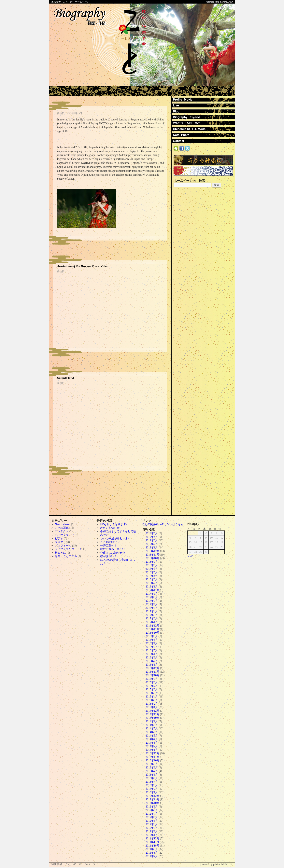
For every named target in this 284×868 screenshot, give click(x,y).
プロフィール (63, 546)
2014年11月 (152, 714)
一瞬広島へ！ (108, 546)
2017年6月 (152, 604)
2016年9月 (152, 636)
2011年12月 (152, 839)
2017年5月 (152, 608)
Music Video (83, 266)
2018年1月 (152, 587)
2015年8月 (152, 682)
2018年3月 (152, 579)
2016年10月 (152, 633)
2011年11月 (152, 842)
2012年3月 (152, 828)
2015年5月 (152, 693)
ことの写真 (62, 528)
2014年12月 (152, 711)
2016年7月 (152, 643)
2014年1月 (152, 750)
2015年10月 (152, 675)
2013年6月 (152, 775)
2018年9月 (152, 562)
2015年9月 (152, 679)
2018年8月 (152, 565)
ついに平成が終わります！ (117, 538)
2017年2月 (152, 619)
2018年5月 (152, 572)
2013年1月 (152, 792)
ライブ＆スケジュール (69, 549)
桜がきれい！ (108, 556)
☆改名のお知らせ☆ (113, 553)
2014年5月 (152, 736)
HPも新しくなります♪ (114, 524)
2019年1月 (152, 548)
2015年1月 (152, 707)
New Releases (63, 524)
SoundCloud (66, 378)
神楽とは (60, 553)
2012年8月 (152, 810)
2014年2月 (152, 746)
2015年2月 (152, 704)
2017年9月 (152, 594)
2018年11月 (152, 555)
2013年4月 (152, 782)
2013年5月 (152, 778)
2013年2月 (152, 789)
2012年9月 (152, 807)
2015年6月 (152, 689)
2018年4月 (152, 576)
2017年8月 (152, 597)
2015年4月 (152, 697)
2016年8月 (152, 640)
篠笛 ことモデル (66, 556)
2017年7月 (152, 601)
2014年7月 (152, 729)
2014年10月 (152, 718)
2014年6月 (152, 732)
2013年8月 (152, 768)
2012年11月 (152, 799)
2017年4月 (152, 611)
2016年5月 (152, 650)
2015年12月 (152, 668)
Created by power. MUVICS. (217, 864)
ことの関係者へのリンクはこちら (163, 524)
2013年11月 (152, 757)
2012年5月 (152, 821)
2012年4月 (152, 824)
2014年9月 (152, 721)
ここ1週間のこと (111, 542)
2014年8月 (152, 725)
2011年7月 (152, 856)
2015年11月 (152, 672)
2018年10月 (152, 558)
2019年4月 (152, 537)
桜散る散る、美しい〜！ (115, 549)
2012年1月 (152, 835)
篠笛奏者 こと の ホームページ (70, 2)
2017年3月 (152, 615)
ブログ (59, 542)
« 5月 (191, 556)
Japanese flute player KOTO (219, 2)
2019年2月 (152, 544)
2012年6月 (152, 817)
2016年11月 (152, 629)
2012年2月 (152, 831)
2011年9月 (152, 849)
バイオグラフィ (64, 535)
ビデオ (59, 538)
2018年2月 (152, 583)
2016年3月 (152, 658)
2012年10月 (152, 803)
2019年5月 (152, 533)
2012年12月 (152, 796)
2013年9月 (152, 764)
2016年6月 (152, 647)
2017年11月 (152, 590)
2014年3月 (152, 743)
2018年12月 (152, 551)
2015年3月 (152, 700)
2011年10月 (152, 846)
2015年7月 (152, 686)
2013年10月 (152, 760)
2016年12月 (152, 626)
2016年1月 (152, 665)
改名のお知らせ (110, 528)
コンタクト (62, 531)
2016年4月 (152, 654)
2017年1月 (152, 622)
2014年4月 (152, 739)
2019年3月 (152, 540)
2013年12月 (152, 753)
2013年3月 (152, 785)
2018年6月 (152, 569)
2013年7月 (152, 771)
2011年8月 (152, 853)
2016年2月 (152, 661)
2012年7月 (152, 814)
